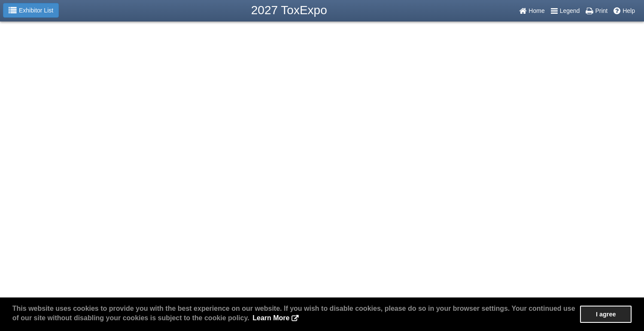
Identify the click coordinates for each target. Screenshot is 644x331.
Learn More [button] (271, 318)
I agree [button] (606, 314)
